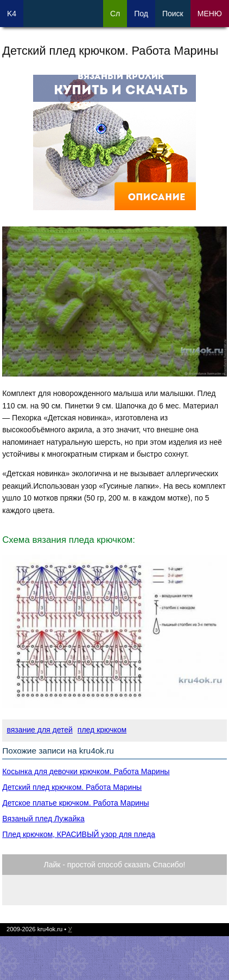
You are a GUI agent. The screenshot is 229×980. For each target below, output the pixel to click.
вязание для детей (39, 730)
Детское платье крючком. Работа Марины (75, 803)
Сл (115, 14)
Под (141, 14)
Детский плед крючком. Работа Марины (72, 787)
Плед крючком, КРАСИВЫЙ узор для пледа (79, 834)
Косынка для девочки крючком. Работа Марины (86, 771)
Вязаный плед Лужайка (43, 819)
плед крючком (102, 730)
